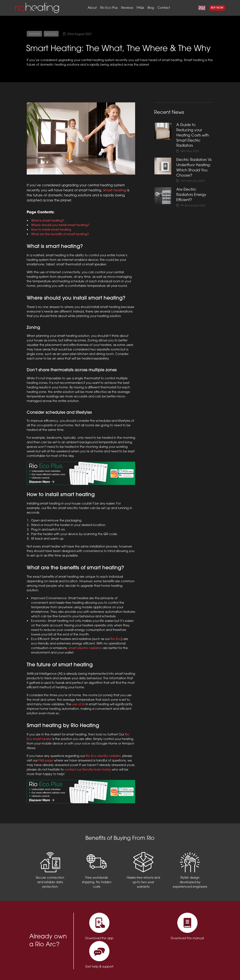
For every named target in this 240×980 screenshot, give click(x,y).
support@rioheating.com (170, 968)
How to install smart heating (51, 230)
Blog (151, 8)
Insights (34, 34)
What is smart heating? (48, 221)
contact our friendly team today (88, 770)
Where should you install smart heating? (60, 225)
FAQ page (46, 761)
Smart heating (115, 190)
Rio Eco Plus (109, 8)
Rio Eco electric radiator (103, 756)
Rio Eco (51, 34)
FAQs (140, 8)
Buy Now (217, 8)
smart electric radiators (85, 648)
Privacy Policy (90, 972)
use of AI (78, 704)
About (92, 8)
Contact (164, 8)
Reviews (127, 8)
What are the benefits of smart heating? (60, 234)
